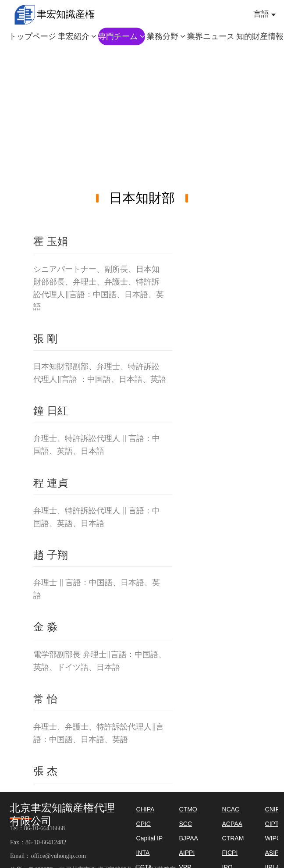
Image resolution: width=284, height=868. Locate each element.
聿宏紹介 (77, 36)
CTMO (188, 809)
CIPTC (274, 824)
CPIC (144, 824)
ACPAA (232, 824)
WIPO (273, 838)
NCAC (231, 809)
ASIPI (273, 853)
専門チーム (122, 36)
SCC (186, 824)
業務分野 (166, 36)
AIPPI (187, 853)
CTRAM (233, 838)
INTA (143, 853)
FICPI (230, 853)
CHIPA (146, 809)
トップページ (32, 36)
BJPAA (189, 838)
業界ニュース (211, 36)
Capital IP (150, 838)
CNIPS (275, 809)
